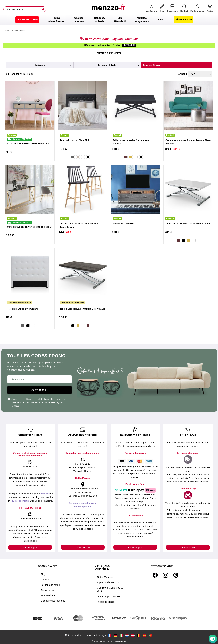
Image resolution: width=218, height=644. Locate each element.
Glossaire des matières (53, 601)
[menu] (109, 20)
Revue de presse (106, 602)
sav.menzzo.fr (30, 466)
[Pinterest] (176, 575)
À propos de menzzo (108, 582)
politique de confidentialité (37, 399)
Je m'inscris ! (39, 390)
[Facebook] (155, 575)
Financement (48, 590)
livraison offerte (107, 65)
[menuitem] (27, 20)
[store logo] (109, 9)
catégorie (40, 65)
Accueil (6, 31)
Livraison (45, 580)
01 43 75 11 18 (83, 464)
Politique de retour (50, 585)
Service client (48, 596)
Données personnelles (109, 597)
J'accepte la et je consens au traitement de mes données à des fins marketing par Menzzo (37, 402)
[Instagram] (166, 575)
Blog (43, 574)
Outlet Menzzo (105, 577)
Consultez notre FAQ (30, 519)
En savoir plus (30, 547)
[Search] (43, 9)
